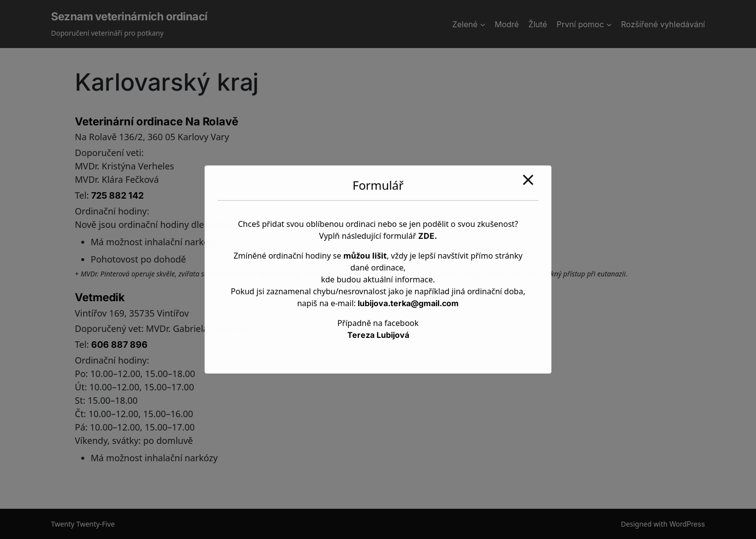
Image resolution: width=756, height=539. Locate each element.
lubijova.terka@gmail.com (408, 303)
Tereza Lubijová (378, 335)
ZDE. (428, 236)
